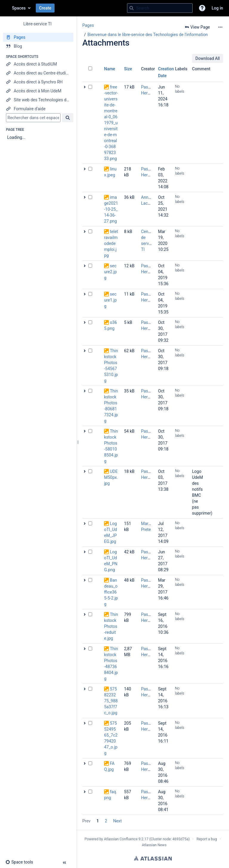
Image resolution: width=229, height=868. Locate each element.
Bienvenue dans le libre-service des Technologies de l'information (148, 35)
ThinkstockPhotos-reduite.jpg (111, 626)
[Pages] (38, 37)
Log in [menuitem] (217, 8)
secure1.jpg (110, 300)
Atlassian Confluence (121, 839)
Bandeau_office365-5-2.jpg (111, 592)
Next (117, 821)
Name (110, 69)
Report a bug (207, 839)
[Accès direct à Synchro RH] (38, 82)
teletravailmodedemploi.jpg (111, 243)
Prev (86, 821)
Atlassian (153, 858)
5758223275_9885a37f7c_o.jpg (111, 701)
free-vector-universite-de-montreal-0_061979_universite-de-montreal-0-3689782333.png (111, 123)
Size (128, 69)
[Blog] (38, 46)
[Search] (131, 8)
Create (45, 8)
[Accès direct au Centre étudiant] (38, 73)
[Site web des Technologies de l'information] (38, 100)
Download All (208, 58)
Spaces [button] (19, 8)
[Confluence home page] (6, 8)
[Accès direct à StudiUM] (38, 64)
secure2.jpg (110, 272)
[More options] (220, 27)
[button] (202, 8)
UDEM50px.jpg (111, 477)
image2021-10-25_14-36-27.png (111, 209)
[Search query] (160, 8)
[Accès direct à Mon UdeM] (38, 91)
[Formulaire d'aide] (38, 109)
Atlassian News (154, 845)
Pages (88, 25)
